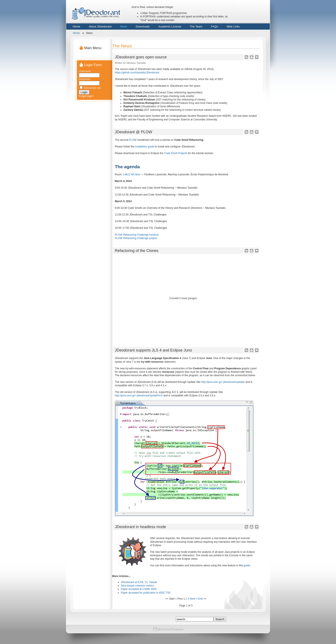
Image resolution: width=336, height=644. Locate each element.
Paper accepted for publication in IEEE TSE (146, 593)
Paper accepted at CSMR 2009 (139, 589)
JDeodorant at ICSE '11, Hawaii (139, 582)
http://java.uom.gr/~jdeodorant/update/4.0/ (139, 395)
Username (85, 71)
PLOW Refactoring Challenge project (136, 238)
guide (247, 565)
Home (76, 33)
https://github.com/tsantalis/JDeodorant (137, 73)
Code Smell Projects (176, 153)
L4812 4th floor (132, 174)
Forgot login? (86, 96)
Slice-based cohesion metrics (138, 586)
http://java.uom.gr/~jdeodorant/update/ (223, 382)
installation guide (145, 147)
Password (85, 79)
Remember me (92, 88)
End (200, 599)
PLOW (133, 140)
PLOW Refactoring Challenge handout (137, 235)
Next (193, 599)
